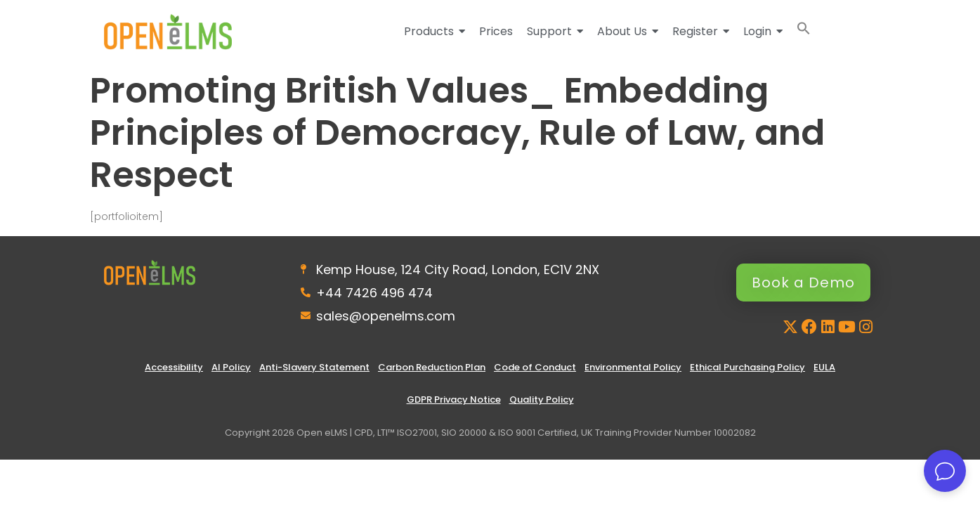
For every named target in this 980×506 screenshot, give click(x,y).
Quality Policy (542, 400)
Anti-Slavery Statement (314, 367)
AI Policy (231, 367)
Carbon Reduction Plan (432, 367)
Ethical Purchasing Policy (747, 367)
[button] (804, 31)
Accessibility (174, 367)
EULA (824, 367)
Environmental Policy (633, 367)
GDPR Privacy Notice (454, 400)
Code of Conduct (535, 367)
